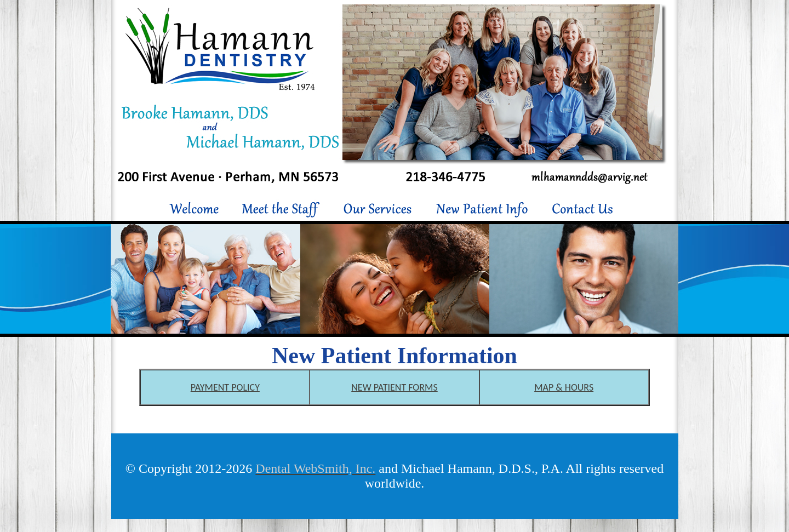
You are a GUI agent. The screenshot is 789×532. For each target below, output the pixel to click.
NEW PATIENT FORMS (395, 387)
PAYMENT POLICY (225, 387)
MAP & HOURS (564, 387)
